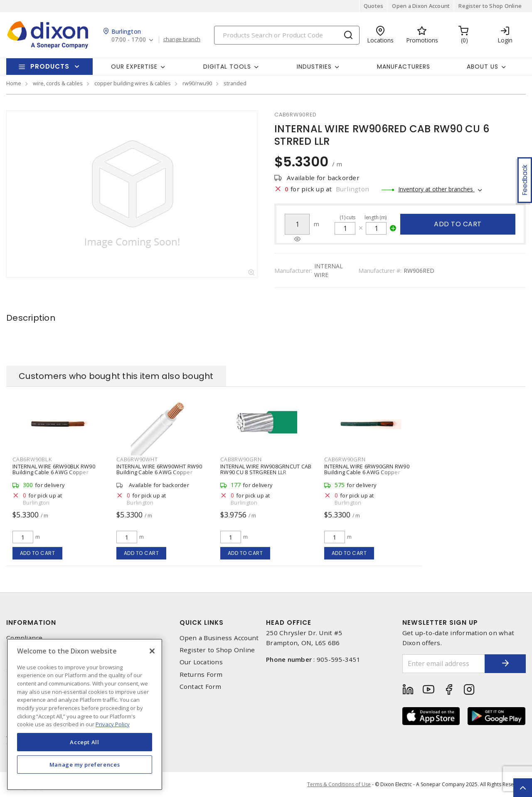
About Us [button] (483, 67)
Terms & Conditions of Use (339, 784)
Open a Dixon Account (421, 6)
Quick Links (202, 623)
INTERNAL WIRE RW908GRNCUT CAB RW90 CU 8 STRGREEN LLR (266, 469)
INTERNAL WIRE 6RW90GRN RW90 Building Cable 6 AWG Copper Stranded (367, 472)
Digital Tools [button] (227, 67)
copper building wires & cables (133, 83)
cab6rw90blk (32, 459)
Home (14, 83)
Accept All (85, 742)
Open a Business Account (219, 638)
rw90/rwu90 (197, 83)
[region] (85, 714)
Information (31, 623)
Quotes (374, 6)
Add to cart (458, 224)
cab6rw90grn (345, 459)
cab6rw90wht (137, 459)
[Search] (287, 35)
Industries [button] (314, 67)
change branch (182, 40)
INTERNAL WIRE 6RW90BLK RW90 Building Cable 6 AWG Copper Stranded (54, 472)
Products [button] (50, 66)
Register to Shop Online (490, 6)
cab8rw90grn (241, 459)
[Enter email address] (444, 664)
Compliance (25, 638)
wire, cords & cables (58, 83)
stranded (235, 83)
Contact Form (201, 687)
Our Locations (201, 662)
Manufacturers (404, 67)
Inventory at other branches (436, 189)
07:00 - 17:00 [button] (129, 40)
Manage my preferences (85, 765)
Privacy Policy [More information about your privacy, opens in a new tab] (113, 724)
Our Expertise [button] (134, 67)
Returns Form (201, 674)
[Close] (152, 651)
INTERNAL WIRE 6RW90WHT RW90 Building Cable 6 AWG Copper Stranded (159, 472)
